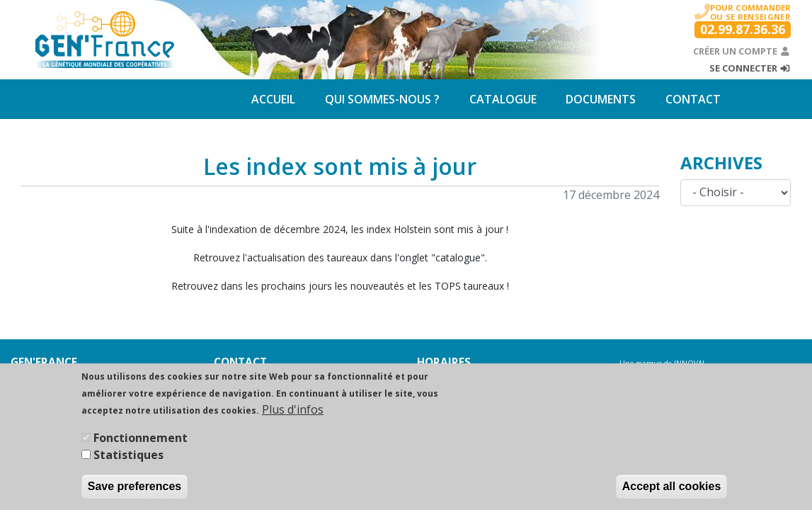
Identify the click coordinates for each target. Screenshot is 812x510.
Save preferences (135, 495)
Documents (601, 99)
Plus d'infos (293, 418)
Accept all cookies (672, 495)
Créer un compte (742, 51)
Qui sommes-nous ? (382, 99)
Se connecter (750, 68)
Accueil (273, 99)
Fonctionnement (141, 446)
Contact (693, 99)
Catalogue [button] (503, 99)
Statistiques (128, 463)
